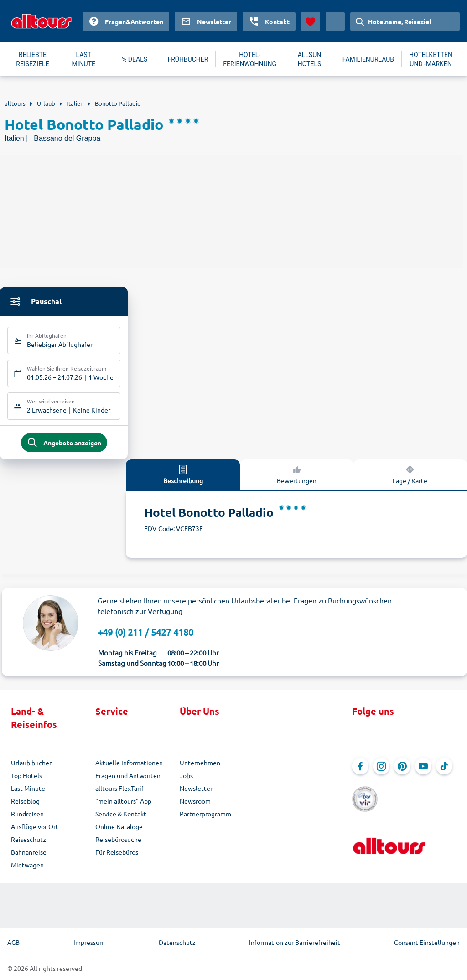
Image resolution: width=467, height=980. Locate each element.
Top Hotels (26, 775)
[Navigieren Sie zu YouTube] (423, 766)
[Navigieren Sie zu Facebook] (360, 766)
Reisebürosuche (118, 839)
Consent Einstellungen (427, 942)
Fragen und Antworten (128, 775)
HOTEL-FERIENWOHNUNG (250, 59)
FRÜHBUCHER (188, 59)
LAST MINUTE (84, 59)
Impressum (89, 942)
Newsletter (196, 788)
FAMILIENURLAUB (368, 59)
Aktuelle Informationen (129, 763)
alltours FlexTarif (119, 788)
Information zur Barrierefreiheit (295, 942)
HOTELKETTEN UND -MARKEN (431, 59)
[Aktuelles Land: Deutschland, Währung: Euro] (335, 21)
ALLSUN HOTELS (310, 59)
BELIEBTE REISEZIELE (32, 59)
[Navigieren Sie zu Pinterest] (402, 766)
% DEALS (135, 59)
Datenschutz (177, 942)
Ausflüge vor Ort (35, 826)
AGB (13, 942)
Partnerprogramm (205, 814)
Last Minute (28, 788)
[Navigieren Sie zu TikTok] (444, 766)
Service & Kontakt (121, 814)
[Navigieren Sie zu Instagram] (381, 766)
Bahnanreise (29, 852)
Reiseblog (25, 801)
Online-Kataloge (119, 826)
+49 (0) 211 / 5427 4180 (145, 632)
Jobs (186, 775)
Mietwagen (27, 865)
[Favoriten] (311, 21)
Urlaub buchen (32, 763)
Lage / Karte (410, 474)
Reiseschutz (29, 839)
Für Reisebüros (117, 852)
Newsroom (195, 801)
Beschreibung (183, 474)
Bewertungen (297, 474)
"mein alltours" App (123, 801)
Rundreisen (27, 814)
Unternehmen (200, 763)
